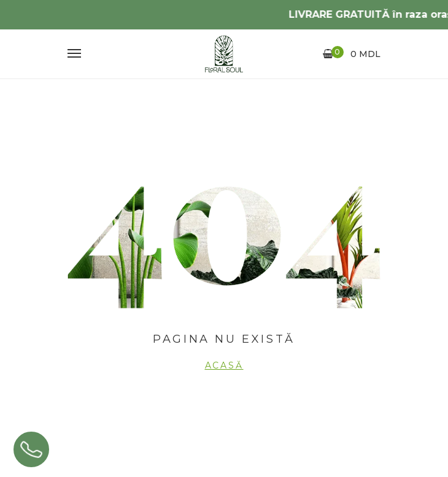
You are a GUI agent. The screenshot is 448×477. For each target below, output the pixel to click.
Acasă (224, 365)
